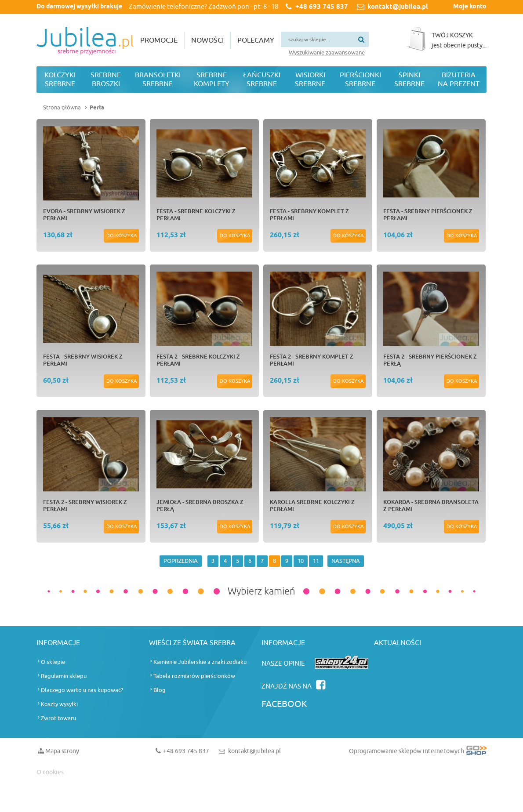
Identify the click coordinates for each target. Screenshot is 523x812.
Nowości (207, 40)
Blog (160, 690)
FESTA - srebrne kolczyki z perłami (196, 214)
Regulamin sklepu (64, 676)
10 (301, 561)
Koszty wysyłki (59, 704)
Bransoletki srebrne (158, 80)
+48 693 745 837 (322, 7)
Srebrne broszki (106, 80)
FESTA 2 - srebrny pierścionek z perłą (430, 360)
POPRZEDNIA (181, 561)
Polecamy (256, 40)
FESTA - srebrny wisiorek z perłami (83, 360)
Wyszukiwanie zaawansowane (327, 53)
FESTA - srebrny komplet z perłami (309, 214)
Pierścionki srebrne (360, 80)
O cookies (50, 772)
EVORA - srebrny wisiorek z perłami (84, 214)
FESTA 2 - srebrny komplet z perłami (312, 360)
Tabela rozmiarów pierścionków (194, 676)
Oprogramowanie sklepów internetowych (418, 753)
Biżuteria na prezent (459, 80)
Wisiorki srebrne (310, 80)
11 (316, 561)
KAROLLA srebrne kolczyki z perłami (312, 505)
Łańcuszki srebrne (262, 80)
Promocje (159, 40)
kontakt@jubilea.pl (398, 7)
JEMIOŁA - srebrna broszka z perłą (200, 505)
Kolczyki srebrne (60, 80)
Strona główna (62, 107)
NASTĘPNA (346, 561)
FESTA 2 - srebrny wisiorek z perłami (85, 505)
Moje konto (470, 7)
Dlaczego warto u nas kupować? (82, 690)
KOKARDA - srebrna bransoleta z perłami (431, 505)
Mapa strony (62, 751)
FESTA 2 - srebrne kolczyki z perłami (198, 360)
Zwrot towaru (58, 718)
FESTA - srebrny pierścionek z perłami (428, 214)
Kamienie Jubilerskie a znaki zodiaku (200, 662)
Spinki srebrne (409, 80)
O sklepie (53, 662)
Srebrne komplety (212, 80)
